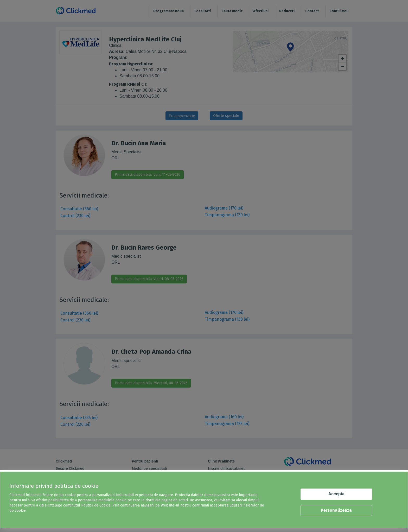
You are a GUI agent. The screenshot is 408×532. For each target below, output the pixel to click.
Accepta (336, 494)
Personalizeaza (336, 510)
